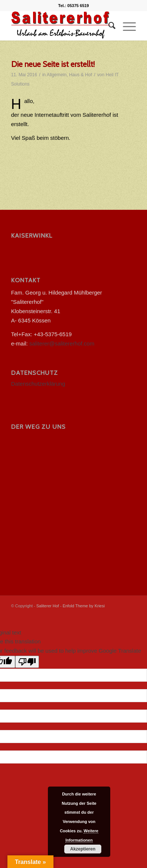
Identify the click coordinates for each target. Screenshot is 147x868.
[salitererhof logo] (61, 26)
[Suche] (108, 26)
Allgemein (57, 75)
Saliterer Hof (48, 606)
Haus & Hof (81, 75)
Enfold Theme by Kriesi (84, 606)
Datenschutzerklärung (38, 384)
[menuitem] (108, 26)
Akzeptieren (83, 849)
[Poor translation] (27, 662)
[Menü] (126, 26)
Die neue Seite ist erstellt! (53, 64)
